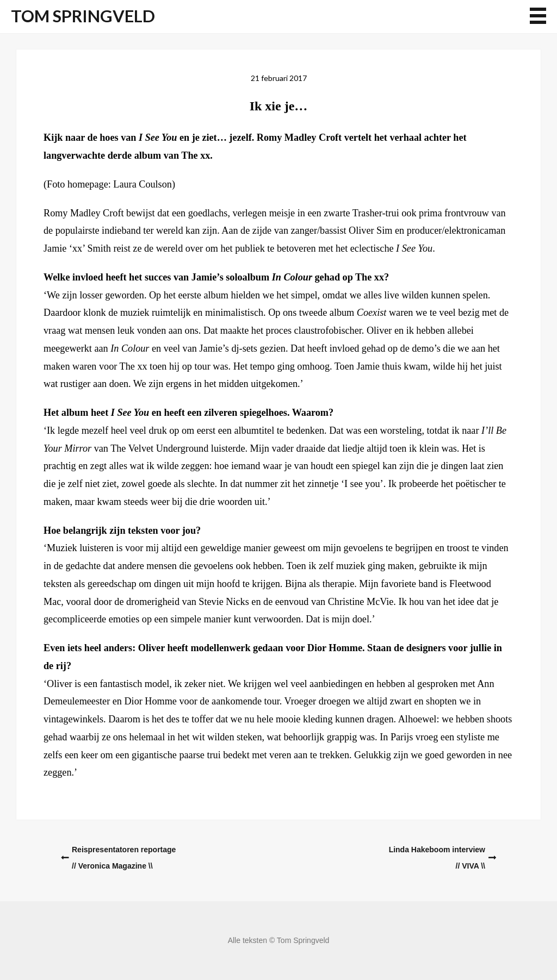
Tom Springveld (83, 16)
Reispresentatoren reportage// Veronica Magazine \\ (124, 858)
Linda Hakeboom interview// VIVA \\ (437, 858)
